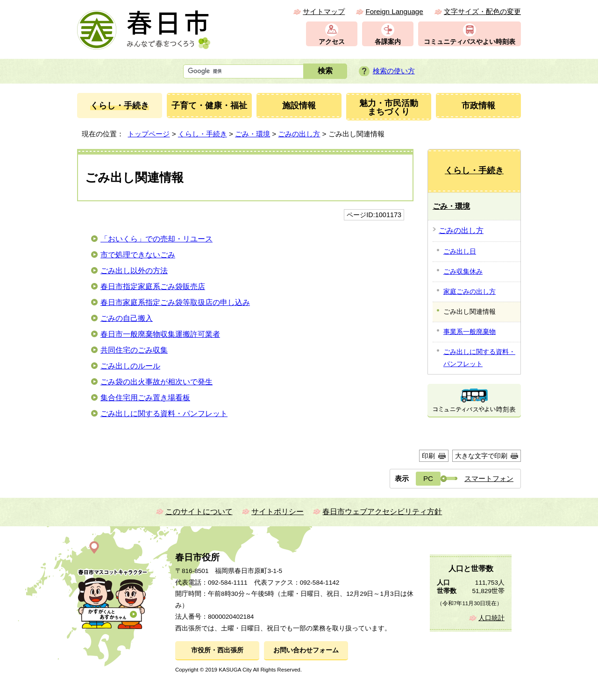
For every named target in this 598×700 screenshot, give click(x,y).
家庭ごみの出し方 (470, 291)
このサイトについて (199, 512)
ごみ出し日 (460, 251)
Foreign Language (394, 11)
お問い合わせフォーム (306, 650)
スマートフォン (489, 478)
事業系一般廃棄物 (470, 332)
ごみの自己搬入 (127, 318)
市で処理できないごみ (138, 255)
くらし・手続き (203, 134)
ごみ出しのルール (130, 366)
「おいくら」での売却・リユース (157, 239)
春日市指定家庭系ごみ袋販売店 (153, 286)
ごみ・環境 (253, 134)
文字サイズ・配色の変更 (482, 11)
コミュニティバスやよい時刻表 (470, 42)
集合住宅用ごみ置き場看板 (145, 398)
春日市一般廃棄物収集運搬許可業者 (160, 334)
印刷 (428, 456)
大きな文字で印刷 (481, 456)
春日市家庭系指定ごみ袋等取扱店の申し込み (175, 302)
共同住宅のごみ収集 (134, 350)
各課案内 (388, 42)
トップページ (149, 134)
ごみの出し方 (299, 134)
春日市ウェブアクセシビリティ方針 (382, 512)
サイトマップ (324, 11)
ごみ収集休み (463, 271)
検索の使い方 (394, 71)
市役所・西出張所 (217, 650)
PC (428, 478)
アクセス (332, 42)
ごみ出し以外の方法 (134, 271)
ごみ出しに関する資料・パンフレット (164, 414)
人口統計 (491, 618)
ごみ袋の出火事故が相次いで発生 (157, 382)
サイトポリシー (278, 512)
